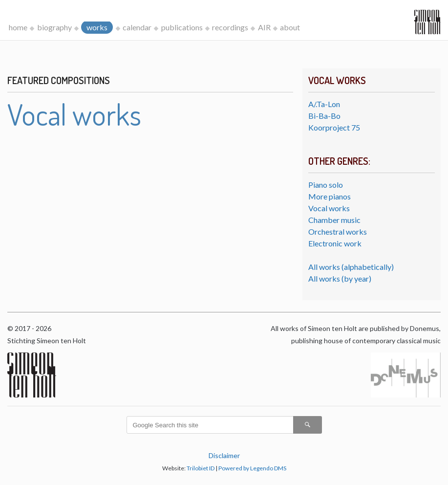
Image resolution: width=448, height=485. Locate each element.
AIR (264, 27)
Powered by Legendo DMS (252, 468)
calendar (137, 27)
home (18, 27)
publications (182, 27)
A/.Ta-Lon (324, 104)
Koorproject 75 (334, 127)
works (97, 27)
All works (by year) (340, 278)
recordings (230, 27)
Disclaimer (224, 455)
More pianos (330, 196)
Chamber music (334, 220)
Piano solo (326, 185)
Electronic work (335, 243)
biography (54, 27)
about (290, 27)
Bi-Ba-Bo (324, 116)
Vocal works (329, 208)
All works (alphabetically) (351, 267)
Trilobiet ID (201, 468)
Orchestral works (338, 231)
